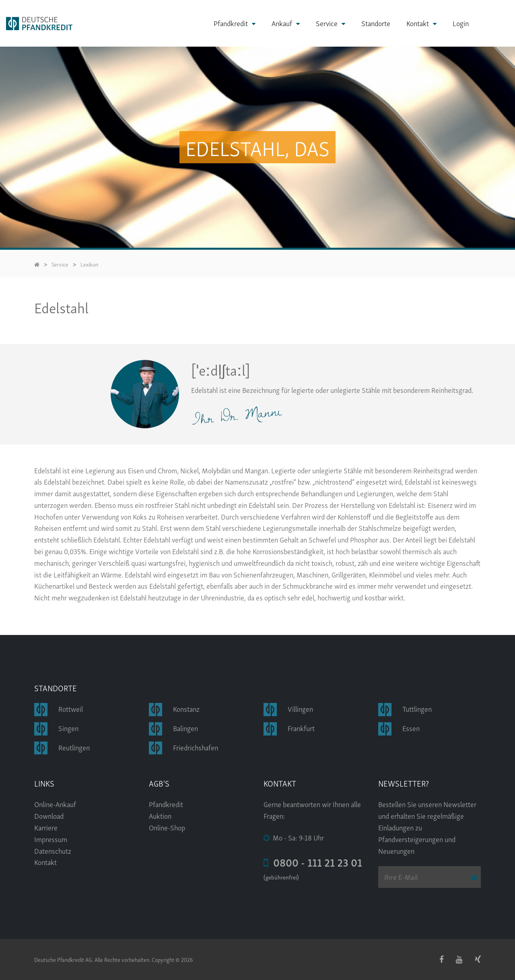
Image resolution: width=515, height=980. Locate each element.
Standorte (376, 23)
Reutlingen (74, 747)
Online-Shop (167, 827)
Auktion (160, 815)
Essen (411, 728)
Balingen (185, 728)
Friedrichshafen (196, 747)
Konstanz (186, 708)
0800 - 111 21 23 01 (313, 862)
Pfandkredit (231, 23)
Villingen (300, 708)
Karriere (46, 827)
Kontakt (418, 23)
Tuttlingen (417, 708)
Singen (68, 728)
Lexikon (89, 264)
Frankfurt (301, 728)
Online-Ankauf (55, 804)
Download (49, 815)
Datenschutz (53, 850)
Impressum (51, 839)
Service (327, 23)
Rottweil (71, 708)
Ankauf (282, 23)
